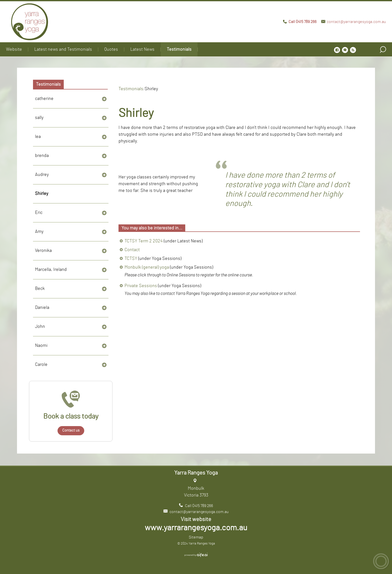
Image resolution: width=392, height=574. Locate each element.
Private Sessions (141, 286)
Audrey (42, 175)
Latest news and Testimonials (63, 49)
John (40, 327)
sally (39, 118)
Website (14, 49)
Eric (39, 213)
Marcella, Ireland (51, 270)
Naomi (41, 346)
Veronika (43, 251)
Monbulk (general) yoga (147, 267)
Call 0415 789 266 (302, 22)
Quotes (111, 49)
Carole (41, 365)
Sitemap (196, 537)
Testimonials (179, 49)
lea (38, 137)
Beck (40, 289)
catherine (44, 99)
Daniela (42, 308)
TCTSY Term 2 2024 (144, 241)
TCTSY (131, 259)
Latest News (142, 49)
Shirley (42, 194)
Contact (132, 250)
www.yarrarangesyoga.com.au (196, 528)
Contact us (71, 430)
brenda (42, 156)
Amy (39, 232)
